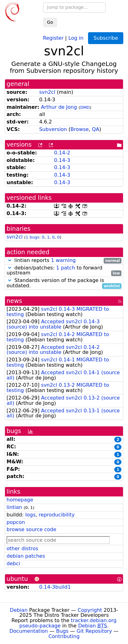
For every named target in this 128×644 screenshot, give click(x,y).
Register (53, 38)
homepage (20, 500)
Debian (19, 610)
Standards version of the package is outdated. (64, 283)
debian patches (26, 556)
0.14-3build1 (55, 587)
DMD (85, 107)
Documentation (29, 631)
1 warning (63, 260)
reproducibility (57, 515)
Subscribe (106, 38)
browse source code (31, 529)
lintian (14, 507)
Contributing (64, 636)
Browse (80, 129)
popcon (16, 522)
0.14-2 (62, 153)
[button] (10, 260)
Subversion (53, 129)
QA (96, 129)
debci (13, 563)
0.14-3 (62, 160)
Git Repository (94, 631)
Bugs (62, 631)
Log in (76, 38)
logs (30, 515)
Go (50, 22)
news (14, 301)
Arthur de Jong (59, 107)
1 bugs (32, 237)
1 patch (66, 268)
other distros (22, 548)
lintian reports (64, 261)
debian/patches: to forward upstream (64, 271)
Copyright (90, 610)
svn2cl (47, 92)
